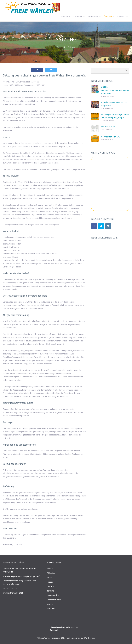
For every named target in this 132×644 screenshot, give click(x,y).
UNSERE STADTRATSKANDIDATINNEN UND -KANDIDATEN (115, 90)
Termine (51, 591)
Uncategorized (54, 595)
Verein (50, 604)
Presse (50, 582)
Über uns (108, 17)
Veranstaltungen (54, 600)
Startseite (66, 17)
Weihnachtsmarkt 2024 (111, 137)
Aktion (50, 569)
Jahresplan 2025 (108, 126)
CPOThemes (89, 638)
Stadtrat (51, 586)
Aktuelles (78, 17)
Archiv (50, 577)
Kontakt (121, 17)
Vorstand (51, 608)
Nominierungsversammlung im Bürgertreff (21, 576)
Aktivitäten (93, 17)
